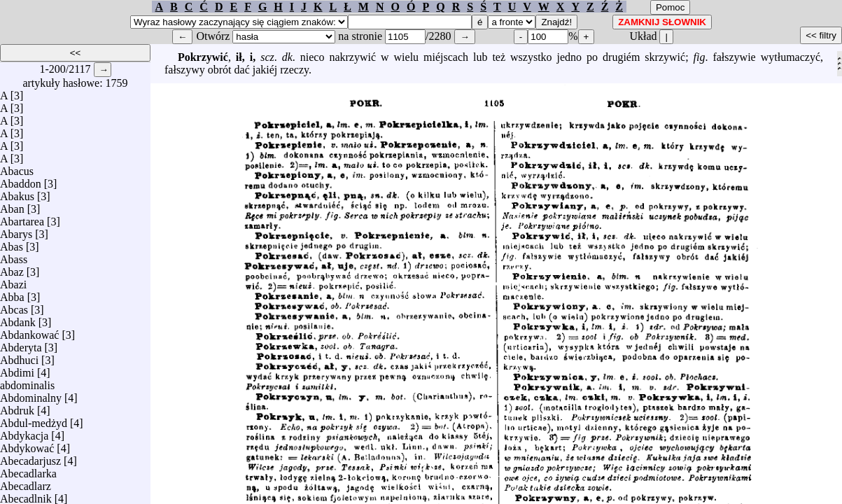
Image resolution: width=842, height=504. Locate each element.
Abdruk (17, 407)
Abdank (18, 319)
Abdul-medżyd (34, 420)
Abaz (12, 268)
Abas (12, 243)
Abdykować (27, 445)
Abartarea (22, 218)
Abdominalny (31, 394)
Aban (12, 205)
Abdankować (29, 331)
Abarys (16, 231)
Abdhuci (19, 357)
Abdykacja (24, 432)
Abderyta (21, 344)
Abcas (14, 306)
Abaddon (21, 180)
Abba (12, 294)
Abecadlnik (26, 495)
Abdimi (17, 369)
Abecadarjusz (30, 457)
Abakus (17, 193)
